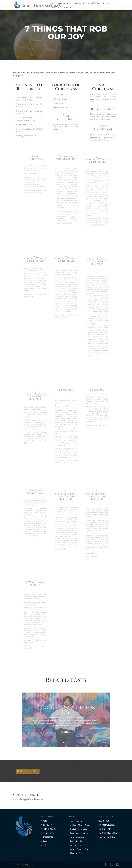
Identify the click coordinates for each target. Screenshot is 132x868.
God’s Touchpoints (50, 829)
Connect (67, 7)
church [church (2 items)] (72, 833)
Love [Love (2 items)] (85, 845)
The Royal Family (104, 829)
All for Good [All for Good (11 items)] (73, 825)
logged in (26, 799)
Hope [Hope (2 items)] (82, 841)
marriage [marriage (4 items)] (72, 849)
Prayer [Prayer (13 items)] (87, 849)
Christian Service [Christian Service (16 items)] (74, 829)
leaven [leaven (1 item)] (80, 845)
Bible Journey (64, 3)
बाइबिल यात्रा (95, 3)
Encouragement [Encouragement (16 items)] (80, 837)
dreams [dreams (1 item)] (72, 837)
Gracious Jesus (80, 3)
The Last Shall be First (106, 825)
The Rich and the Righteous (108, 833)
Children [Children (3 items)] (87, 825)
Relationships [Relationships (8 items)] (73, 853)
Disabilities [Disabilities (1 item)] (85, 833)
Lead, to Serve (104, 821)
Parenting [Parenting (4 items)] (80, 849)
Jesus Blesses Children (107, 837)
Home (53, 3)
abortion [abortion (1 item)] (72, 821)
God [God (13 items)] (77, 841)
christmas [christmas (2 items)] (84, 829)
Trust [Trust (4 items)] (81, 853)
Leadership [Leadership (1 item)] (73, 845)
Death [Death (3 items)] (78, 833)
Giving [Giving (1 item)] (72, 841)
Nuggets (55, 7)
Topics (106, 3)
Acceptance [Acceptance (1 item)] (79, 821)
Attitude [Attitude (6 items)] (80, 825)
